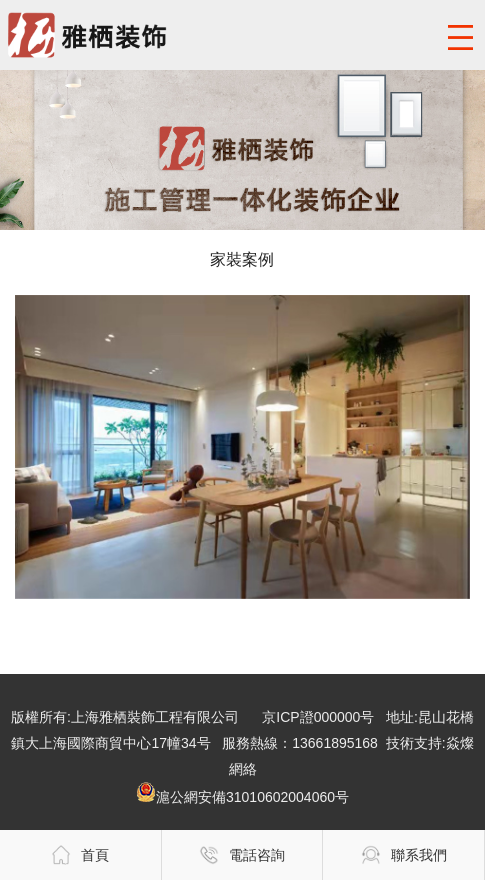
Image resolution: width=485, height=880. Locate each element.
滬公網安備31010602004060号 (242, 797)
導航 (460, 37)
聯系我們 (404, 855)
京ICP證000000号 (318, 717)
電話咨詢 (242, 855)
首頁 (80, 855)
